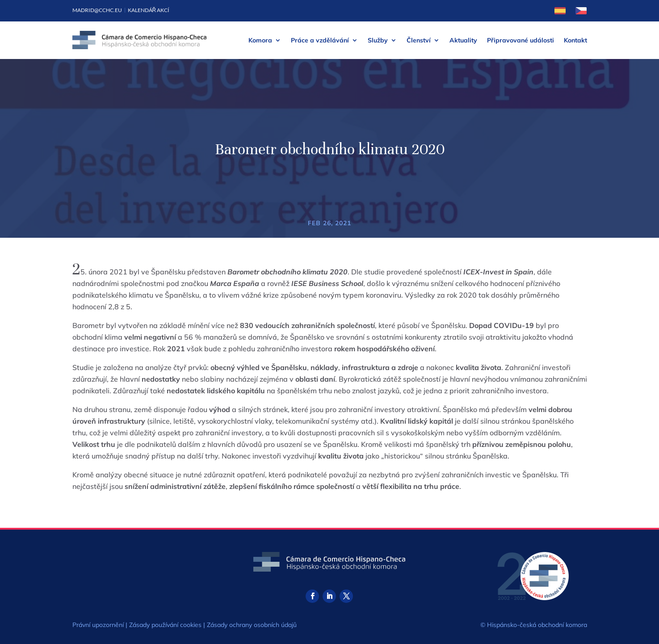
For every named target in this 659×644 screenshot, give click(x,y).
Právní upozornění (98, 625)
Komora (260, 40)
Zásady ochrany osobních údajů (252, 625)
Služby (378, 40)
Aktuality (463, 40)
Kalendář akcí (149, 10)
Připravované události (520, 40)
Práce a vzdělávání (320, 40)
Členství (419, 40)
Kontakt (575, 40)
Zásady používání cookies (165, 625)
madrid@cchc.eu (97, 10)
